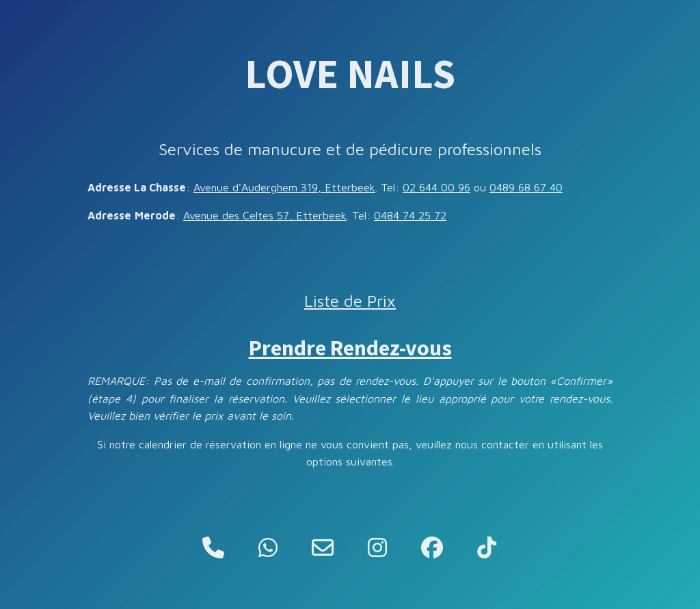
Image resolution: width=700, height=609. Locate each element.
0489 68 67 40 (526, 187)
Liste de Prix (350, 301)
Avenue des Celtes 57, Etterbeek (265, 215)
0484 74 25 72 (410, 215)
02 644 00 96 (436, 187)
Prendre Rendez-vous (350, 348)
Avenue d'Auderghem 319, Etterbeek (284, 187)
